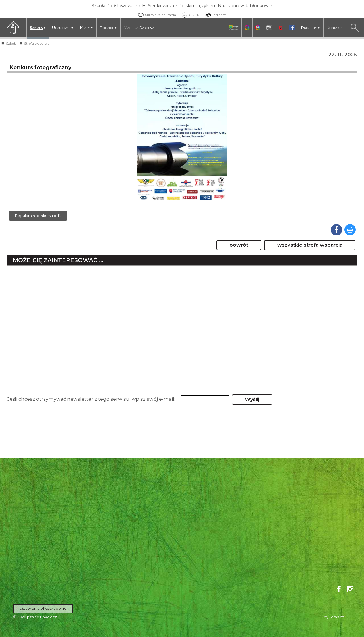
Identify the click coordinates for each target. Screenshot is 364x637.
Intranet (214, 15)
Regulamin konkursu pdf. (38, 216)
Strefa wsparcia (37, 43)
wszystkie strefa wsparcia (310, 245)
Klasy (87, 28)
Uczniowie (63, 28)
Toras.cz (337, 617)
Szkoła (38, 28)
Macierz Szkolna (139, 28)
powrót (239, 245)
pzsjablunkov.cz (42, 617)
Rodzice (108, 28)
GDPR (189, 15)
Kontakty (335, 28)
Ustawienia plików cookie (43, 609)
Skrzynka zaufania (156, 15)
